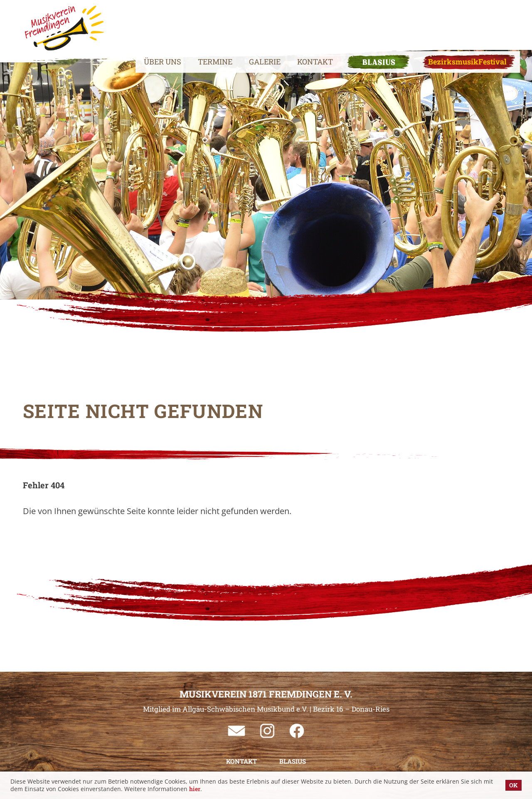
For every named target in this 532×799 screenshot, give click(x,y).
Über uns (143, 23)
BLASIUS (359, 23)
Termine (196, 23)
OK (514, 785)
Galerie (246, 23)
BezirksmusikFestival (448, 23)
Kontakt (296, 23)
